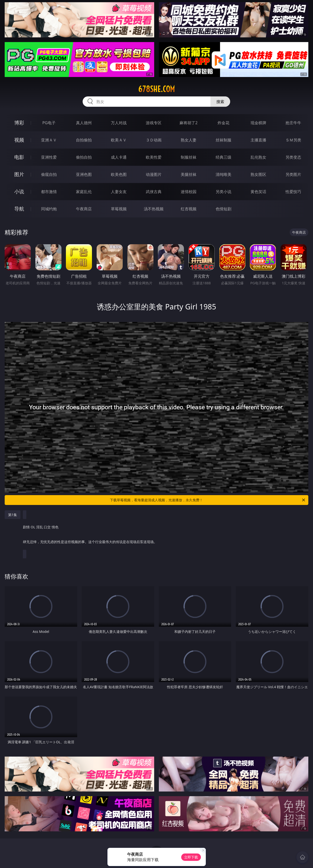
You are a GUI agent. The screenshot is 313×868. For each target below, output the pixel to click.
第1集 (13, 515)
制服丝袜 (189, 157)
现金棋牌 (258, 123)
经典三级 (224, 157)
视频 (19, 140)
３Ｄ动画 (154, 140)
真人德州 (84, 123)
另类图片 (293, 174)
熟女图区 (258, 174)
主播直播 (258, 140)
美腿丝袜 (189, 174)
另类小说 (224, 192)
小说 (19, 191)
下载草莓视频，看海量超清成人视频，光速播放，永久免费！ (208, 500)
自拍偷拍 (84, 140)
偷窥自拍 (49, 174)
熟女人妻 (189, 140)
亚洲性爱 (49, 157)
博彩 (19, 123)
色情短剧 (224, 209)
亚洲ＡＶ (49, 140)
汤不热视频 (154, 209)
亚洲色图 (84, 174)
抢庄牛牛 (293, 123)
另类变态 (293, 157)
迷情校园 (189, 192)
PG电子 (49, 123)
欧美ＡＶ (119, 140)
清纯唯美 (224, 174)
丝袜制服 (224, 140)
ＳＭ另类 (293, 140)
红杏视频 (189, 209)
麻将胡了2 (188, 123)
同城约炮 (49, 209)
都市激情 (49, 192)
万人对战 (119, 123)
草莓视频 (119, 209)
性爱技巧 (293, 192)
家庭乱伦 (84, 192)
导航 (19, 209)
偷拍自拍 (84, 157)
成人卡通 (119, 157)
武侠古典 (154, 192)
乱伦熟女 (258, 157)
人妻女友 (119, 192)
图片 (19, 174)
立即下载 (191, 857)
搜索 (220, 102)
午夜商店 (84, 209)
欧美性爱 (154, 157)
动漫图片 (154, 174)
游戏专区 (154, 123)
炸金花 (224, 123)
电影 (19, 157)
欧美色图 (119, 174)
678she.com (156, 89)
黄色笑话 (258, 192)
